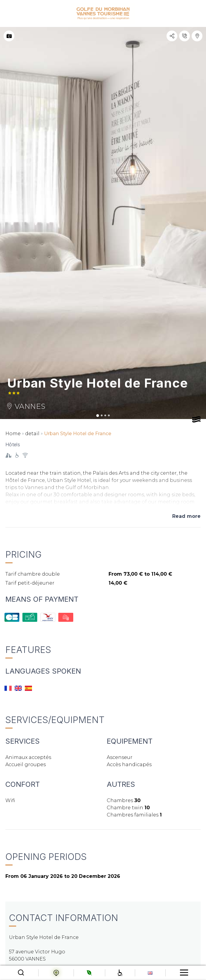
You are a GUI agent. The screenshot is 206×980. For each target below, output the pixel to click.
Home (13, 434)
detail (32, 434)
